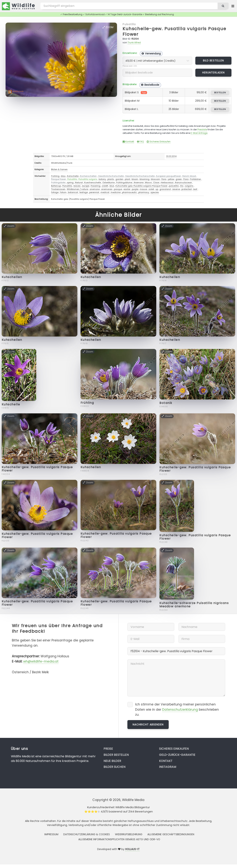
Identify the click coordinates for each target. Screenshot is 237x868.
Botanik (166, 403)
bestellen (220, 93)
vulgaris (189, 186)
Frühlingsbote (58, 183)
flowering (96, 186)
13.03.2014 (171, 156)
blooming (145, 179)
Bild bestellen (213, 61)
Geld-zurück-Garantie (177, 755)
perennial (94, 192)
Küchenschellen (88, 176)
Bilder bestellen (116, 755)
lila (182, 186)
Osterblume (109, 183)
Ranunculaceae (183, 183)
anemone (95, 189)
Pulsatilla (129, 24)
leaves (77, 186)
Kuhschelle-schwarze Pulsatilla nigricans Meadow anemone (194, 605)
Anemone (139, 183)
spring (70, 183)
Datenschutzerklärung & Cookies (87, 834)
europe (86, 186)
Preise (108, 749)
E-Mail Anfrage (199, 133)
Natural (79, 183)
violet (151, 189)
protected (187, 189)
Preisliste (202, 129)
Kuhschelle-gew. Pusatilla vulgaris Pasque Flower (174, 31)
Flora (186, 179)
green (179, 179)
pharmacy (144, 192)
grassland (165, 189)
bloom (135, 179)
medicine (116, 192)
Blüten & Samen (59, 169)
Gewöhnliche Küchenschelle (140, 176)
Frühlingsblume (124, 183)
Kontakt (128, 142)
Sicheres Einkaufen (159, 142)
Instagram (168, 767)
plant (127, 179)
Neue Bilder (112, 761)
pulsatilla (174, 186)
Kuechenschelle (93, 183)
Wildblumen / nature (77, 189)
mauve (143, 189)
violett (105, 186)
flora (164, 179)
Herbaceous (167, 183)
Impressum (51, 834)
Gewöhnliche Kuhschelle (111, 176)
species (155, 192)
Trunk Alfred (134, 42)
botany (102, 179)
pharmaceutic (129, 192)
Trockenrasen (58, 189)
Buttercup (56, 186)
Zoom (108, 27)
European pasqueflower (168, 176)
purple (135, 189)
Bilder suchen (114, 767)
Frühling (55, 176)
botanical (73, 192)
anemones (107, 189)
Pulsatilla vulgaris (88, 179)
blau (63, 176)
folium (63, 192)
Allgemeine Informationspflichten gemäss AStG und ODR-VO (119, 839)
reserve (176, 189)
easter (127, 189)
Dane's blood (189, 176)
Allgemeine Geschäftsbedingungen (171, 834)
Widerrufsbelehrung (129, 834)
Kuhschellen (12, 277)
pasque (118, 189)
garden (119, 179)
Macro (148, 183)
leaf (195, 189)
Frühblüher (195, 179)
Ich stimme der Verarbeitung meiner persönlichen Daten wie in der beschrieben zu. (177, 709)
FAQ (140, 142)
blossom (155, 179)
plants (111, 179)
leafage (84, 192)
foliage (55, 192)
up (157, 189)
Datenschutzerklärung (180, 710)
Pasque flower (59, 179)
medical (105, 192)
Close (156, 183)
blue (112, 186)
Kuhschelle (73, 176)
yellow (171, 179)
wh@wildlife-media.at (41, 661)
